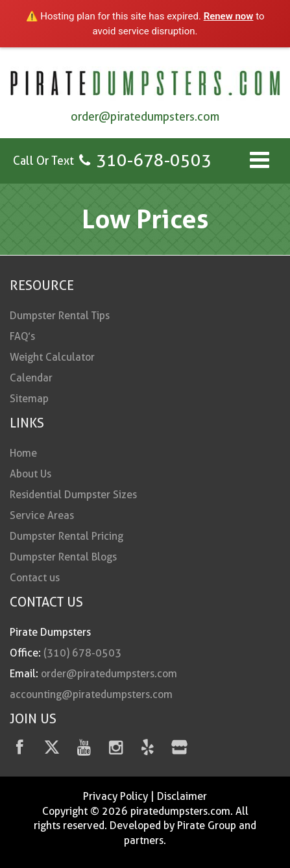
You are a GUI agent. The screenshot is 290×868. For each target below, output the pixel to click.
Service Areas (42, 515)
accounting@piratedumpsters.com (91, 694)
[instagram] (116, 750)
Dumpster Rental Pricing (66, 536)
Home (23, 453)
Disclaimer (182, 796)
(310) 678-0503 (82, 653)
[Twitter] (52, 750)
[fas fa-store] (179, 750)
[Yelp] (148, 750)
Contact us (35, 578)
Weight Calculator (52, 357)
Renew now (229, 16)
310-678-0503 (154, 160)
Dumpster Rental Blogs (63, 557)
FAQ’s (22, 336)
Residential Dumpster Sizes (73, 495)
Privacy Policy (115, 796)
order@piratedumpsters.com (145, 116)
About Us (30, 474)
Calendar (31, 378)
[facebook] (20, 750)
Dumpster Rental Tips (60, 316)
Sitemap (29, 399)
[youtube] (84, 750)
